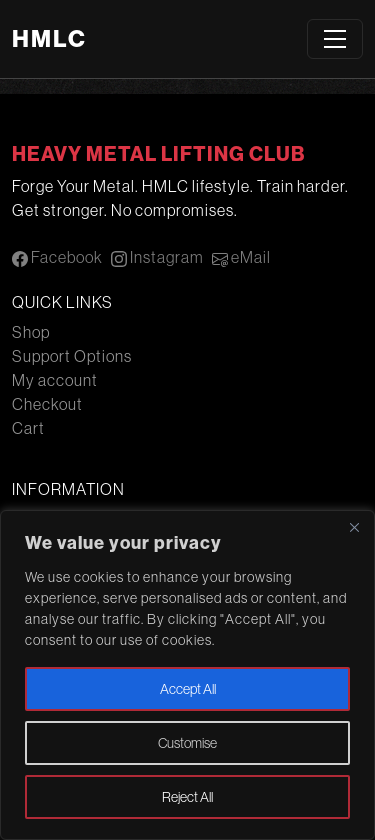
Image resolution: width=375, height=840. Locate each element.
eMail (241, 257)
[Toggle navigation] (335, 39)
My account (55, 380)
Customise (187, 743)
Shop (31, 332)
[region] (187, 675)
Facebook (57, 257)
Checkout (47, 404)
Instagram (157, 257)
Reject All (187, 797)
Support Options (72, 356)
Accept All (188, 689)
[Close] (354, 527)
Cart (28, 428)
